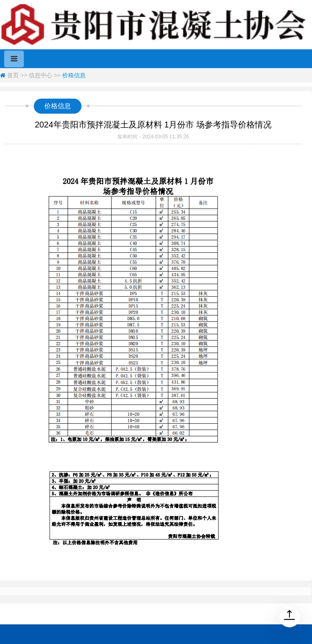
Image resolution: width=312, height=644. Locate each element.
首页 (13, 75)
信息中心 (41, 75)
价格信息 (74, 75)
